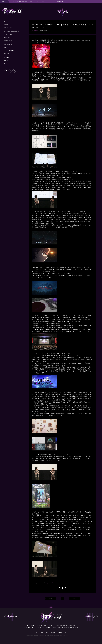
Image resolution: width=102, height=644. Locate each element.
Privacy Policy (44, 632)
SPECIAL (7, 57)
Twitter (6, 64)
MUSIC (6, 48)
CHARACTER (8, 34)
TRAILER (7, 54)
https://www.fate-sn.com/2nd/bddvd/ (55, 583)
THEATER (7, 38)
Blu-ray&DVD (8, 44)
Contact (53, 632)
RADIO (6, 61)
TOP (5, 21)
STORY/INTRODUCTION (12, 31)
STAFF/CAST (8, 28)
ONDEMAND (8, 41)
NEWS (6, 25)
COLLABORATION (10, 51)
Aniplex (60, 632)
